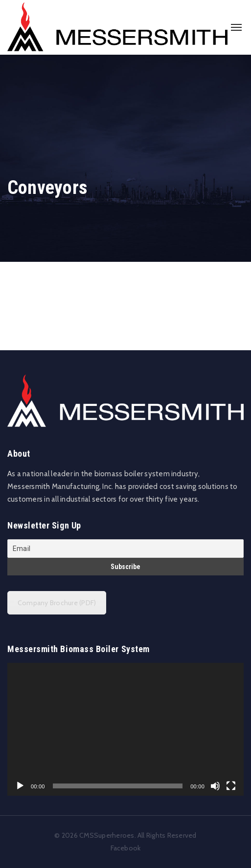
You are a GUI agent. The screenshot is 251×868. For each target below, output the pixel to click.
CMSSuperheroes (107, 835)
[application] (125, 729)
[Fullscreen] (231, 786)
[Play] (20, 786)
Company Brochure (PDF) (57, 603)
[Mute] (215, 786)
